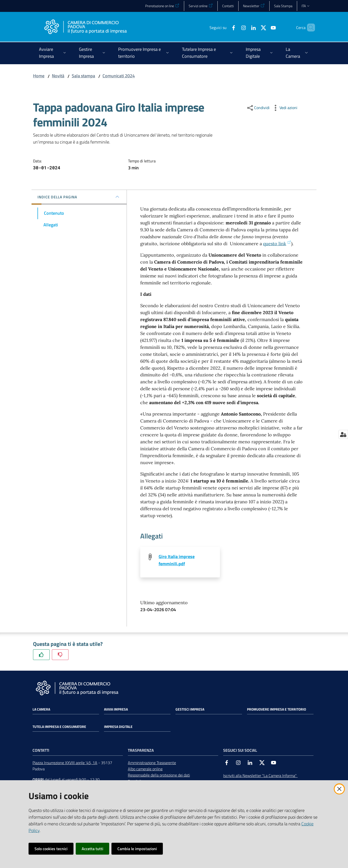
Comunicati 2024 (119, 76)
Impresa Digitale (118, 727)
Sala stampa (83, 76)
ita (306, 6)
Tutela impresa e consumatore (59, 727)
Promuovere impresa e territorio (277, 710)
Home (39, 76)
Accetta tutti (92, 849)
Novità (58, 76)
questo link (277, 244)
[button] (309, 28)
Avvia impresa (116, 710)
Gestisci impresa (190, 710)
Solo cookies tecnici (51, 849)
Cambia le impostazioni (137, 849)
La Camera (41, 710)
